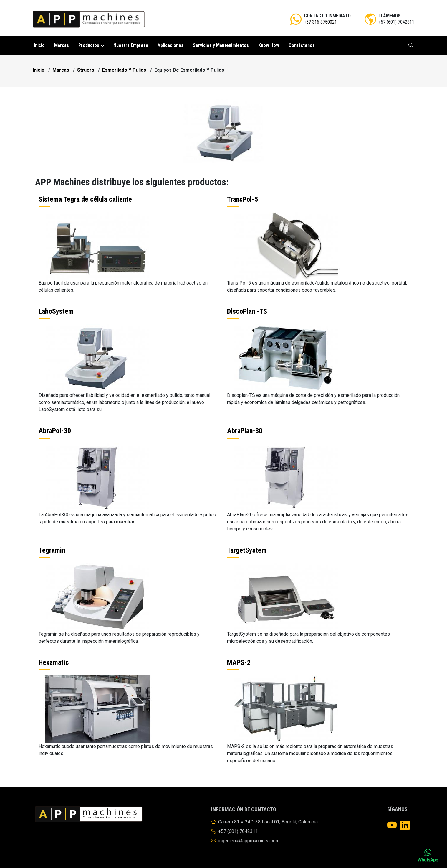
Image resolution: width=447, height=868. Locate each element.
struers (86, 70)
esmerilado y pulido (124, 70)
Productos (89, 45)
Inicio (39, 45)
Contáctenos (302, 45)
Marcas (62, 45)
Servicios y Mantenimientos (221, 45)
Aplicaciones (170, 45)
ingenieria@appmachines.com (249, 841)
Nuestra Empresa (131, 45)
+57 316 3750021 (320, 22)
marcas (61, 70)
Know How (269, 45)
